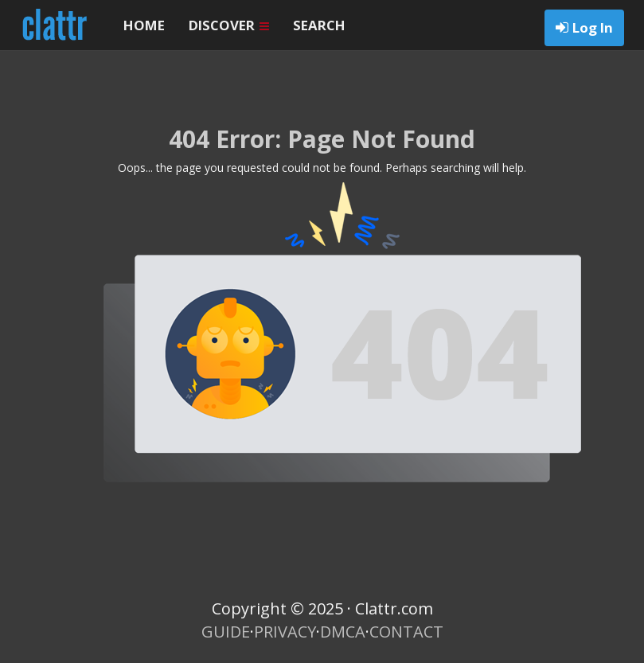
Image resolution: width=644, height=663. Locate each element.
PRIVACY (285, 632)
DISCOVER (229, 25)
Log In (593, 27)
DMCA (343, 632)
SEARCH (319, 25)
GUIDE (226, 632)
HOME (144, 25)
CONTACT (406, 632)
